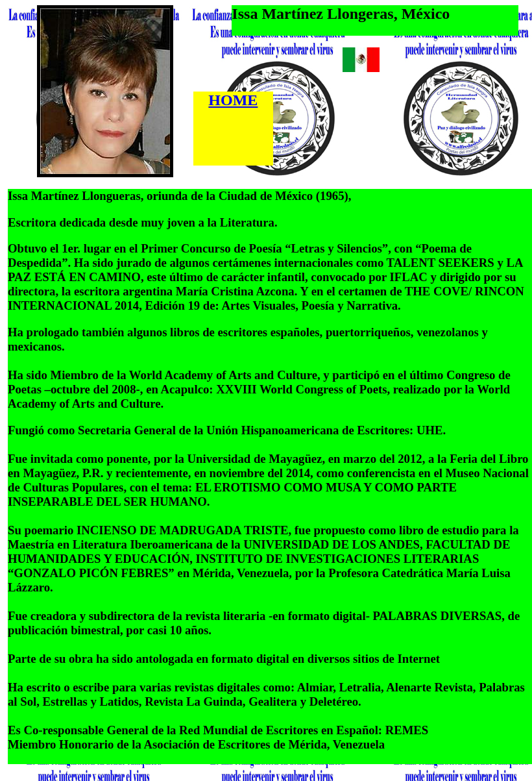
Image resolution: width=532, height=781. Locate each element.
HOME (233, 100)
